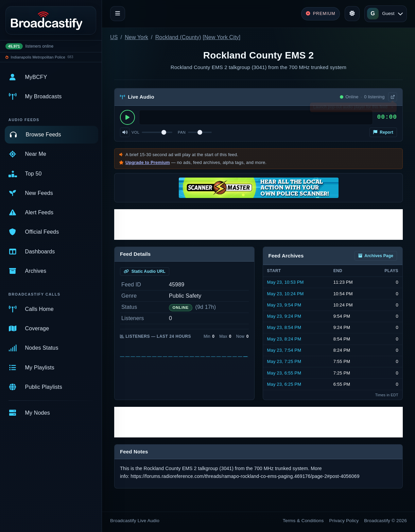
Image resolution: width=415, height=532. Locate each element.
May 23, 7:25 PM (284, 361)
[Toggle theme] (352, 14)
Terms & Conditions (303, 521)
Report (383, 132)
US (114, 37)
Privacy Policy (344, 521)
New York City (222, 37)
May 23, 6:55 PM (284, 373)
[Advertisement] (258, 225)
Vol (135, 132)
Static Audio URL (145, 271)
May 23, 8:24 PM (284, 339)
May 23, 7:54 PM (284, 350)
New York (136, 37)
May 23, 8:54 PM (284, 327)
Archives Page (376, 256)
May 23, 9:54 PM (284, 305)
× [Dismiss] (392, 109)
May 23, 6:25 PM (284, 384)
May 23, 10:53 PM (286, 282)
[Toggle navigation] (118, 14)
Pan (182, 132)
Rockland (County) (178, 37)
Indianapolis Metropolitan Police (38, 57)
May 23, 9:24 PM (284, 316)
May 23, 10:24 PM (286, 294)
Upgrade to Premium (148, 162)
